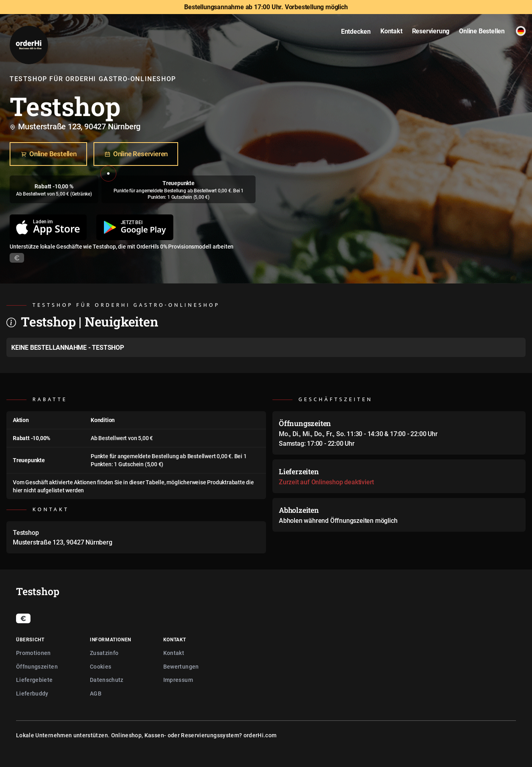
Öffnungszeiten (37, 666)
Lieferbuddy (32, 693)
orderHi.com (260, 735)
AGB (96, 693)
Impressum (178, 680)
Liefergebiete (35, 680)
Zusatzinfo (104, 653)
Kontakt (174, 653)
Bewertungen (181, 666)
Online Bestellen (48, 154)
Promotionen (34, 653)
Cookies (101, 666)
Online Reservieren (136, 154)
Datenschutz (107, 680)
